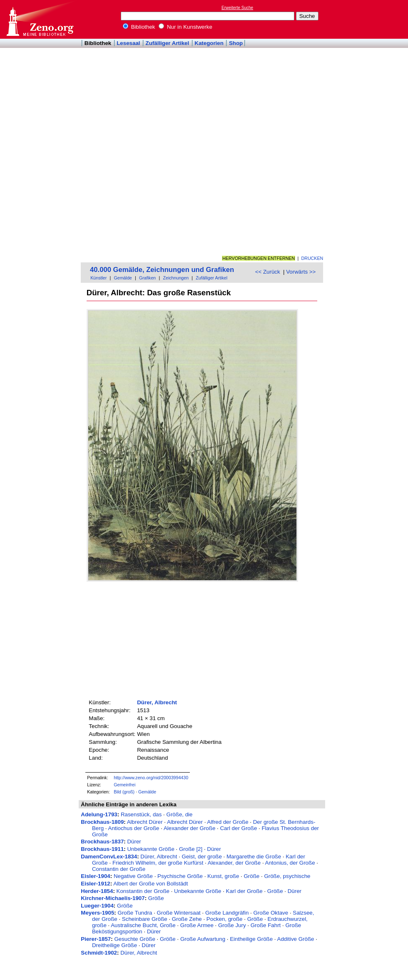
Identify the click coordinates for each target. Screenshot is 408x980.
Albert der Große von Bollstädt (151, 884)
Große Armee (197, 925)
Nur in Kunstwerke (185, 27)
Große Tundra (135, 913)
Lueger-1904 (97, 906)
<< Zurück (268, 272)
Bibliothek (139, 27)
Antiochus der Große (134, 828)
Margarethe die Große (254, 857)
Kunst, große (223, 876)
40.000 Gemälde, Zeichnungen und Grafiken (162, 270)
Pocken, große (225, 919)
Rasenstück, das (141, 814)
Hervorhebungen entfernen (259, 258)
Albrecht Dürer (145, 822)
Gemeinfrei (124, 785)
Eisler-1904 (95, 876)
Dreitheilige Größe (114, 945)
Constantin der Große (119, 869)
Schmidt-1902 (99, 953)
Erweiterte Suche (237, 8)
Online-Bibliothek (40, 19)
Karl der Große (244, 891)
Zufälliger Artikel (168, 43)
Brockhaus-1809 (102, 822)
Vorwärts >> (301, 272)
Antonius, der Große (290, 863)
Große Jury (232, 925)
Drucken (312, 258)
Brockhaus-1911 (102, 849)
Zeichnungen (176, 278)
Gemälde (123, 278)
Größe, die (180, 814)
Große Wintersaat (179, 913)
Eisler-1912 (95, 884)
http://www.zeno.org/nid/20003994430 (151, 778)
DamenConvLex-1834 (109, 857)
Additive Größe (296, 939)
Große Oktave (271, 913)
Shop (236, 43)
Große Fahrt (266, 925)
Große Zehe (187, 919)
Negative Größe (133, 876)
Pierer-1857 (96, 939)
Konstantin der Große (143, 891)
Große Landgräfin (227, 913)
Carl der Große (238, 828)
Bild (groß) (124, 792)
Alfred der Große (228, 822)
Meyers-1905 (97, 913)
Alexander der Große (189, 828)
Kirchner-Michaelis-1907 (113, 898)
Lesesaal (128, 43)
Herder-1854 (97, 891)
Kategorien (209, 43)
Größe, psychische (287, 876)
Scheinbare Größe (145, 919)
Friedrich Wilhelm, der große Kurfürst (158, 863)
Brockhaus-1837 (102, 842)
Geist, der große (202, 857)
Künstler (98, 278)
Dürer (134, 842)
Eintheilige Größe (251, 939)
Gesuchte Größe (135, 939)
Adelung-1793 (99, 814)
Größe (252, 876)
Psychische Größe (180, 876)
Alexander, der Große (234, 863)
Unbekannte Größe (151, 849)
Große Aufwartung (203, 939)
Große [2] (191, 849)
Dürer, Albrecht (157, 702)
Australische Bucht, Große (143, 925)
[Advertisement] (357, 125)
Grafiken (147, 278)
